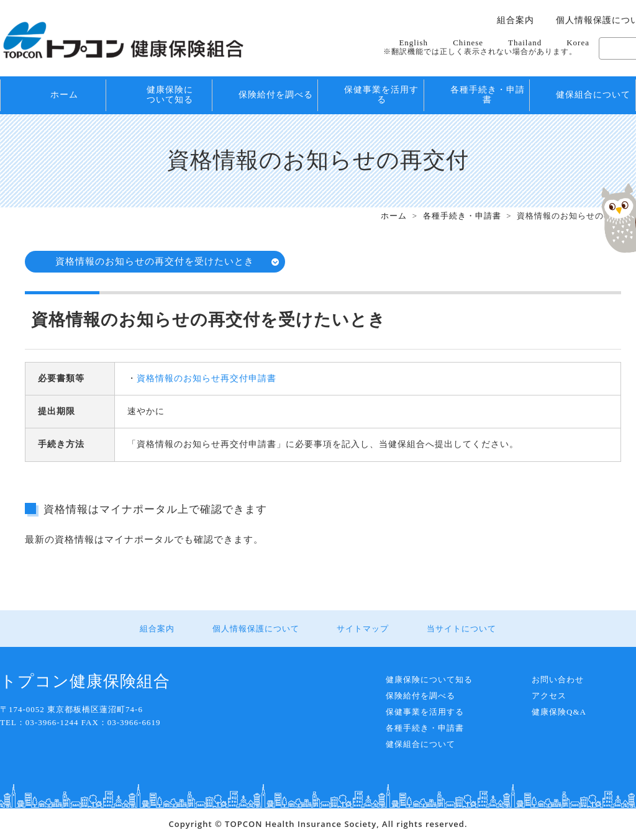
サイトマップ (363, 629)
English (413, 43)
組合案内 (516, 20)
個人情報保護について (256, 629)
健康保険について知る (170, 95)
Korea (578, 43)
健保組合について (593, 95)
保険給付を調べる (276, 95)
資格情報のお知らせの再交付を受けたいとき (155, 261)
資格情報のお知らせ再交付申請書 (207, 378)
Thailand (525, 43)
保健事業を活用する (381, 95)
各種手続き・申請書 (488, 95)
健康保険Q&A (559, 712)
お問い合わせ (558, 680)
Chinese (468, 43)
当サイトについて (461, 629)
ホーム (64, 95)
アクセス (549, 696)
